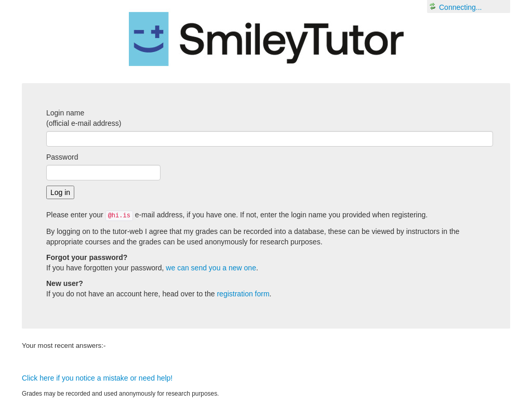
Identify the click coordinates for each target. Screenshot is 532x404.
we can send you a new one (211, 268)
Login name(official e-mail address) (84, 118)
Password (62, 157)
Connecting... (461, 7)
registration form (243, 294)
